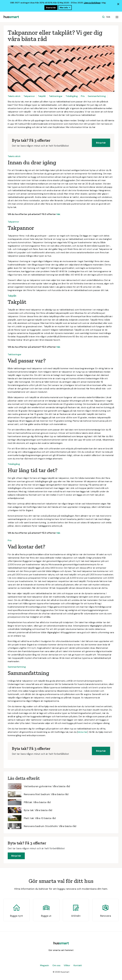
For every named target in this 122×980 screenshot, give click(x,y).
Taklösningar (56, 96)
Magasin (45, 965)
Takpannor (29, 96)
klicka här (83, 732)
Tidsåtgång (72, 96)
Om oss (56, 965)
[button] (117, 17)
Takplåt (42, 96)
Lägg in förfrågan (92, 3)
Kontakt (78, 965)
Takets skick (14, 96)
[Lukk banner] (118, 4)
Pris (83, 96)
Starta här (51, 8)
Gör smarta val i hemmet (61, 950)
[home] (11, 17)
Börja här (101, 143)
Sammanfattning (97, 96)
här (58, 214)
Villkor (67, 965)
